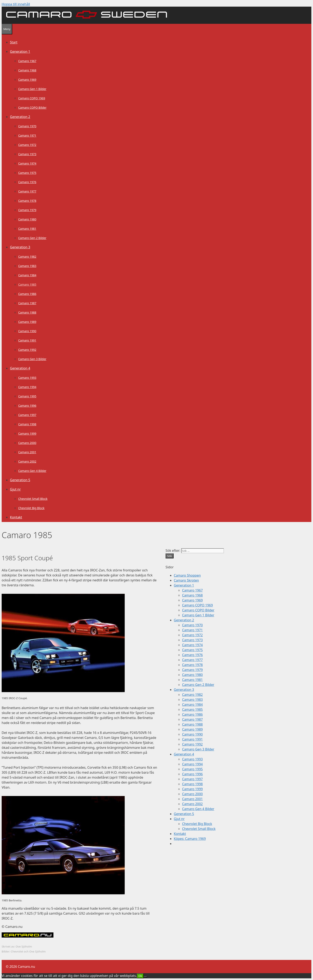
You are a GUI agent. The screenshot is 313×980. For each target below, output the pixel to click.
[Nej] (145, 977)
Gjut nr (15, 489)
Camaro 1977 (27, 191)
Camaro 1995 (27, 396)
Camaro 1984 (27, 275)
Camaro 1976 (27, 182)
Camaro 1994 (27, 387)
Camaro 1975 (27, 173)
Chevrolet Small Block (33, 499)
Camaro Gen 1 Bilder (32, 89)
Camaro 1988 (27, 312)
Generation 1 (20, 52)
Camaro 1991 (27, 340)
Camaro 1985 (27, 284)
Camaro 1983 (27, 266)
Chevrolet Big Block (31, 508)
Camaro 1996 (27, 406)
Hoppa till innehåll (16, 4)
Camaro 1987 (27, 303)
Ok (140, 976)
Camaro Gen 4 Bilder (32, 471)
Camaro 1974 (27, 163)
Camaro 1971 (27, 135)
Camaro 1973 (27, 154)
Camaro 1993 (27, 378)
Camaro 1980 (27, 219)
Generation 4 (20, 368)
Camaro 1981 (27, 229)
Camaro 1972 (27, 145)
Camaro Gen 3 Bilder (32, 359)
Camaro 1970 (27, 126)
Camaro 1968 (27, 70)
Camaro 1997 (27, 415)
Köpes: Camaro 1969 (190, 839)
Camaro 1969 (27, 80)
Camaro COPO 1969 (32, 98)
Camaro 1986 (27, 294)
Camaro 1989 (27, 322)
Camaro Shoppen (187, 575)
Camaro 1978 (27, 201)
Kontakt (16, 517)
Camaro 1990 (27, 331)
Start (14, 42)
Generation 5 (20, 480)
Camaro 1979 (27, 210)
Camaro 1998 (27, 424)
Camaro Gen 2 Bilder (32, 238)
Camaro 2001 (27, 452)
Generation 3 (20, 247)
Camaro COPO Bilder (32, 108)
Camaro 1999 (27, 433)
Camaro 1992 (27, 350)
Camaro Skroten (186, 580)
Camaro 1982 (27, 257)
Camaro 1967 (27, 61)
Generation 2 (20, 117)
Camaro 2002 (27, 461)
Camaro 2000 (27, 443)
